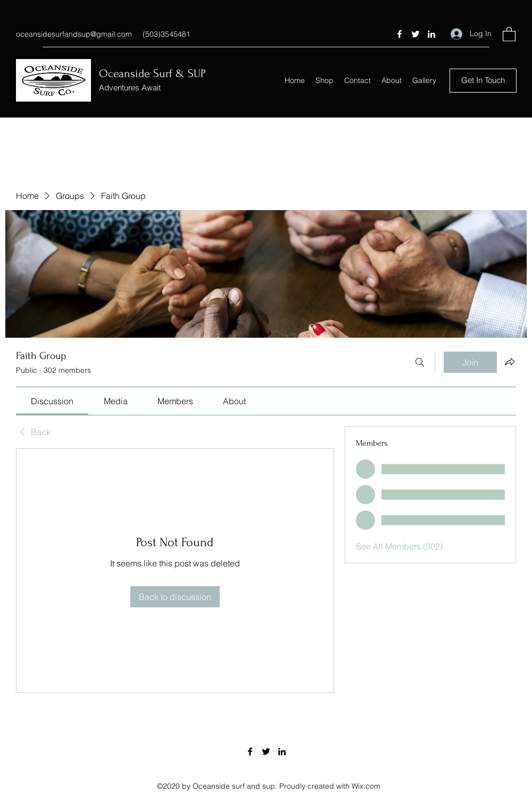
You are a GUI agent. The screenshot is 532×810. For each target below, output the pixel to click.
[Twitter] (415, 34)
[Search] (420, 362)
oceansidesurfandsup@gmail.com (74, 34)
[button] (509, 34)
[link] (52, 401)
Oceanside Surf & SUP (152, 73)
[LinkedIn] (431, 34)
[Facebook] (400, 34)
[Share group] (510, 362)
